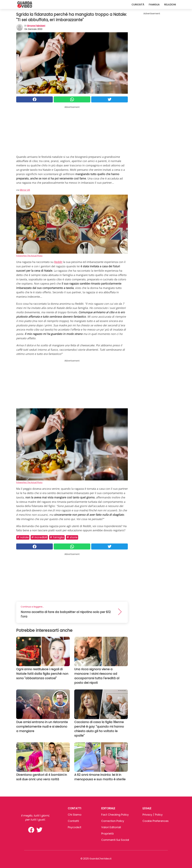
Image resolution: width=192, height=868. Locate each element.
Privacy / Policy (153, 815)
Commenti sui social (115, 840)
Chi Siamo (75, 815)
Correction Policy (113, 821)
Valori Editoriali (111, 827)
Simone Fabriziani (36, 26)
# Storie (72, 537)
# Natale (23, 537)
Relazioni (170, 5)
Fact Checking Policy (115, 815)
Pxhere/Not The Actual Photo (29, 256)
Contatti (73, 821)
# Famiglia (57, 537)
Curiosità (138, 5)
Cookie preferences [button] (156, 821)
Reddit (58, 262)
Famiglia (154, 5)
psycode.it (75, 827)
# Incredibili (39, 537)
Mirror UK (25, 190)
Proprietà (107, 834)
